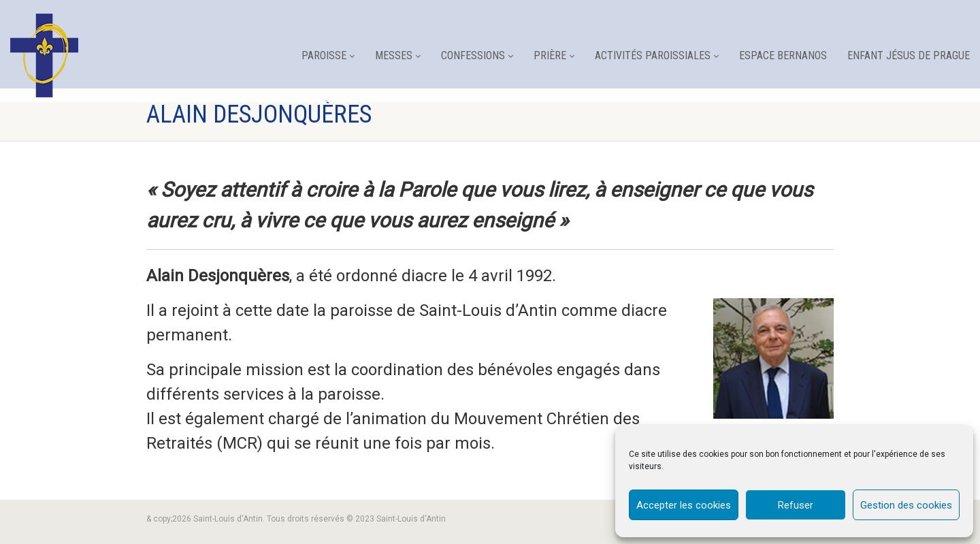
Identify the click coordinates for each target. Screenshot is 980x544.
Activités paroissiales (657, 55)
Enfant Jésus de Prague (909, 55)
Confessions (477, 55)
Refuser (796, 505)
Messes (398, 55)
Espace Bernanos (783, 55)
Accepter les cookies (684, 505)
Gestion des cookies (906, 505)
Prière (554, 55)
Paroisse (328, 55)
